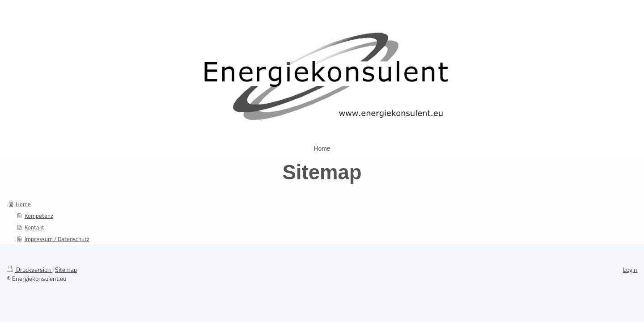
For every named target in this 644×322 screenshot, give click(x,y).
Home (23, 204)
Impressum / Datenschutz (57, 239)
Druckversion (30, 269)
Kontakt (34, 227)
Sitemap (66, 269)
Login (630, 269)
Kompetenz (39, 216)
